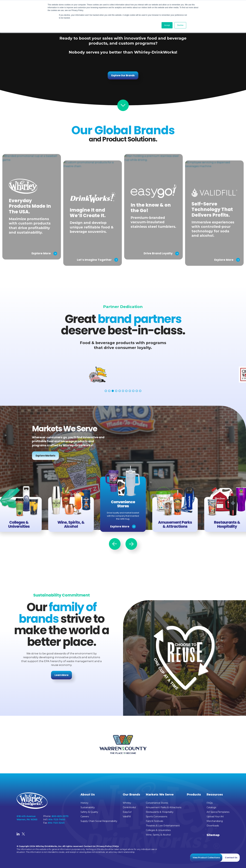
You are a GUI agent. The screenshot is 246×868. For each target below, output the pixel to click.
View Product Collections (206, 858)
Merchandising (215, 821)
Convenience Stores (157, 803)
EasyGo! (127, 812)
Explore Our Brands (123, 75)
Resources (215, 795)
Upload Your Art (215, 817)
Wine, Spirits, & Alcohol (158, 835)
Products (194, 795)
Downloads (213, 826)
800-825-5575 (60, 816)
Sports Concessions (157, 817)
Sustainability (88, 807)
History (84, 803)
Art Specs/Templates (218, 812)
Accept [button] (167, 25)
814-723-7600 (57, 819)
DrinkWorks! (129, 807)
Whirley (127, 803)
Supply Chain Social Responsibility (99, 821)
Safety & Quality (89, 812)
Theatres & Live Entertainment (163, 826)
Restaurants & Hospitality (160, 812)
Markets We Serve (160, 795)
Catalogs (211, 807)
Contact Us (89, 846)
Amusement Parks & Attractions (164, 807)
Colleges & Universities (158, 830)
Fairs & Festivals (154, 821)
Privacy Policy (104, 846)
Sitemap (213, 835)
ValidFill (127, 817)
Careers (85, 817)
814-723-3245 (56, 823)
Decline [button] (180, 25)
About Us (88, 795)
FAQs (210, 803)
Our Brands (131, 795)
